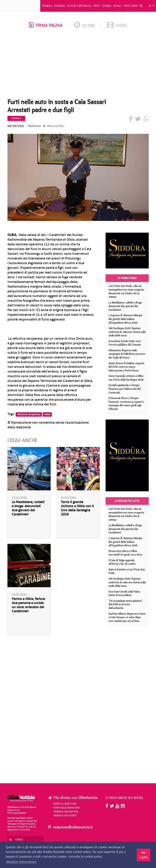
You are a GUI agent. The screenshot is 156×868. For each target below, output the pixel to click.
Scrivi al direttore (65, 804)
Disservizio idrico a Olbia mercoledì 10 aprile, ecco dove (125, 553)
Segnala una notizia (66, 811)
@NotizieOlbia (54, 126)
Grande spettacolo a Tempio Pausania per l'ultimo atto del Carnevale (125, 389)
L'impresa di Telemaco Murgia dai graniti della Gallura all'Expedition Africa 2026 (125, 319)
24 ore (85, 26)
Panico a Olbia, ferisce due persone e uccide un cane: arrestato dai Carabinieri (28, 605)
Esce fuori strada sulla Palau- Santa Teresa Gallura (125, 593)
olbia (47, 414)
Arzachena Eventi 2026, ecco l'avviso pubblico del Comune (125, 343)
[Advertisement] (78, 65)
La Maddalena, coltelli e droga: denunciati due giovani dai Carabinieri (28, 508)
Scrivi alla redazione (67, 808)
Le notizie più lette (127, 501)
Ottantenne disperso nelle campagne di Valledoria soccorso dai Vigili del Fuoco (127, 354)
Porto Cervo (131, 6)
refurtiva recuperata (29, 414)
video (117, 25)
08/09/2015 (16, 126)
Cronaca (47, 6)
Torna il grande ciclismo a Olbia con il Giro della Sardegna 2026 (77, 508)
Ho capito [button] (143, 855)
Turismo (107, 6)
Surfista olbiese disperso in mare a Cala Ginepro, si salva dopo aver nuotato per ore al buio (127, 617)
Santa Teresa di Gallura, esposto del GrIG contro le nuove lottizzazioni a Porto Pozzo (126, 367)
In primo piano (127, 278)
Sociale (117, 6)
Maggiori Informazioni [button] (21, 862)
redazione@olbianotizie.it (73, 827)
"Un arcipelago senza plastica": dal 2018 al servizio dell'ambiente (126, 604)
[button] (140, 6)
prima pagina (46, 25)
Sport (97, 6)
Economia (59, 6)
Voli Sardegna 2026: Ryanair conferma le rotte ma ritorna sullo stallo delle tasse (127, 332)
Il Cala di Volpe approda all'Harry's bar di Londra (122, 562)
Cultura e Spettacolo (79, 6)
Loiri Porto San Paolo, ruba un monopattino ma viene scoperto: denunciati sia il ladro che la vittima (126, 291)
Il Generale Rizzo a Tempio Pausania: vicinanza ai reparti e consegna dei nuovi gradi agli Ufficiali (126, 403)
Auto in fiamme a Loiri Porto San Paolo (127, 571)
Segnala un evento (65, 815)
